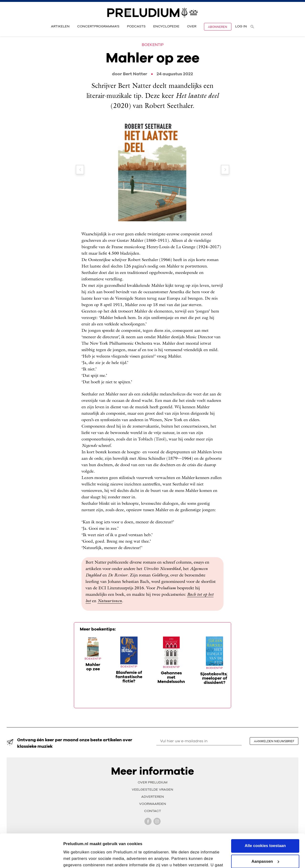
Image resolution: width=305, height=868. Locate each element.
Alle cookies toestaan (265, 818)
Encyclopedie (166, 26)
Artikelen (60, 26)
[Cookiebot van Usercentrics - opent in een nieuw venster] (31, 858)
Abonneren (218, 27)
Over (192, 26)
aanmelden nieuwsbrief (274, 741)
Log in (241, 26)
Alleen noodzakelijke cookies (265, 849)
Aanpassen (265, 833)
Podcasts (136, 26)
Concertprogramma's (98, 26)
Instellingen (75, 858)
